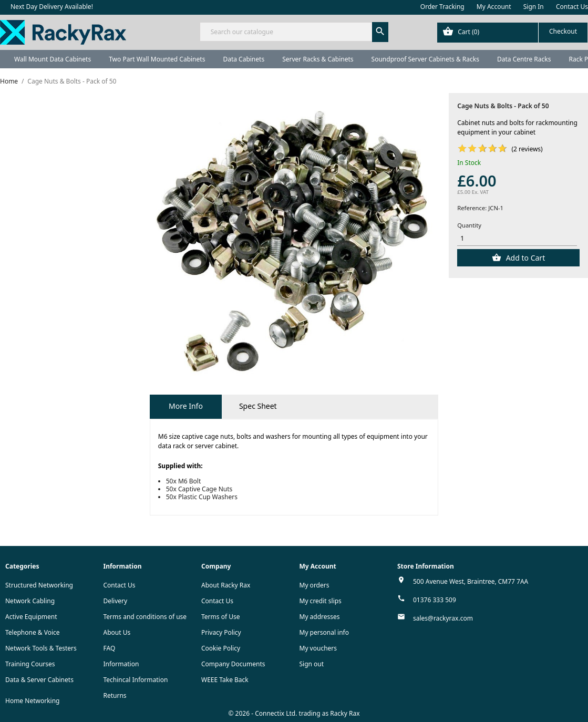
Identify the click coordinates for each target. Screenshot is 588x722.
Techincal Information (136, 680)
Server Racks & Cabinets (318, 59)
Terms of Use (220, 617)
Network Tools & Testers (41, 648)
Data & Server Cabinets (39, 680)
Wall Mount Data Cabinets (53, 59)
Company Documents (233, 664)
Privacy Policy (221, 632)
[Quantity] (517, 239)
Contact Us (572, 7)
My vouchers (318, 648)
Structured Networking (39, 585)
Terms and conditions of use (145, 617)
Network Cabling (30, 601)
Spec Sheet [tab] (258, 406)
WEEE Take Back (225, 680)
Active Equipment (31, 617)
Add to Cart (524, 258)
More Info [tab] (186, 406)
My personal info (324, 632)
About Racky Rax (226, 585)
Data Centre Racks (524, 59)
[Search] (294, 32)
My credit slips (321, 601)
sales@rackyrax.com (443, 618)
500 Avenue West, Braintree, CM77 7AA (471, 581)
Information (121, 664)
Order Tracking (442, 7)
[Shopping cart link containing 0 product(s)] (512, 33)
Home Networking (32, 701)
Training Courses (30, 664)
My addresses (320, 617)
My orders (314, 585)
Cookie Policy (221, 648)
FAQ (110, 648)
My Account (494, 7)
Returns (115, 695)
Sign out (312, 664)
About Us (117, 632)
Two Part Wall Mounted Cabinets (157, 59)
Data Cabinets (244, 59)
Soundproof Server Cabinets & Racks (425, 59)
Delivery (116, 601)
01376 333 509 (435, 600)
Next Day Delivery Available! (52, 7)
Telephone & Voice (33, 632)
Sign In (534, 7)
